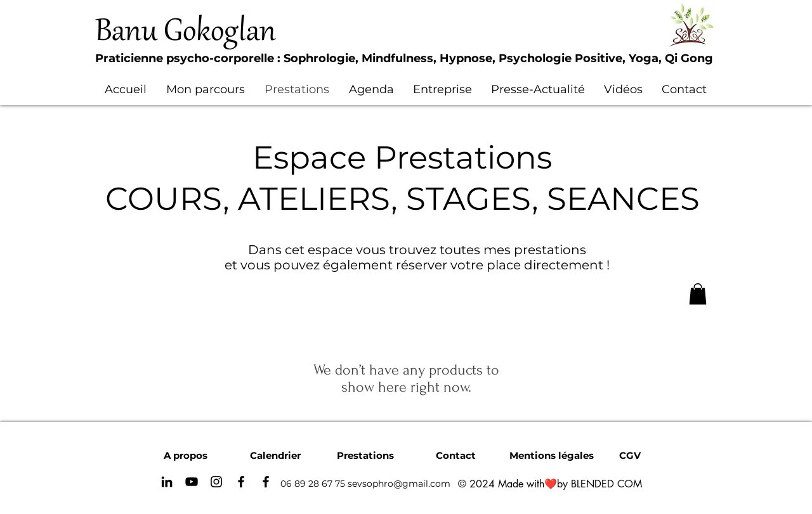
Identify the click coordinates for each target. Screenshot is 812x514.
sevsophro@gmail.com (399, 484)
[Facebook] (241, 482)
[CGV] (630, 455)
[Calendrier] (275, 455)
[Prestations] (365, 455)
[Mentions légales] (551, 455)
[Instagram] (216, 482)
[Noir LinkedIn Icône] (167, 482)
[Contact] (455, 455)
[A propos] (185, 455)
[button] (698, 294)
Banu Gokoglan (186, 33)
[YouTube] (192, 482)
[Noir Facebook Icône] (266, 482)
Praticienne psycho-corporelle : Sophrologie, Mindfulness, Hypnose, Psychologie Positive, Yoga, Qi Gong (404, 58)
